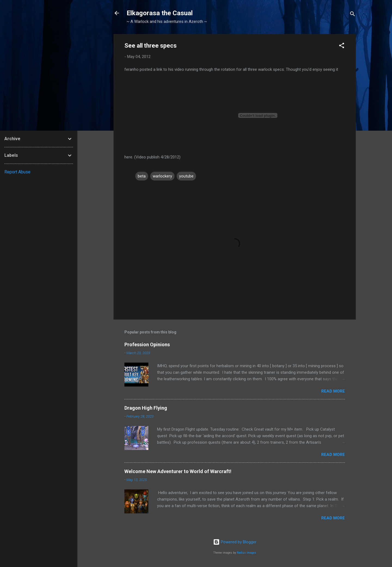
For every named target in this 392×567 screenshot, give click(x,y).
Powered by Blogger (235, 542)
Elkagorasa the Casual (160, 13)
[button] (342, 46)
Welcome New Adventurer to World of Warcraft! (178, 471)
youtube (186, 176)
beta (142, 176)
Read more (333, 391)
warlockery (162, 176)
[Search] (353, 15)
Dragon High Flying (146, 408)
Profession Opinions (147, 344)
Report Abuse (17, 172)
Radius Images (246, 553)
